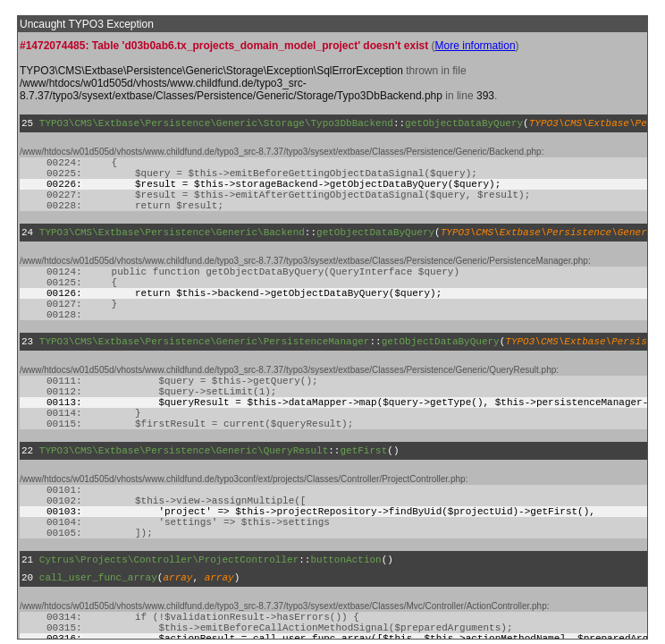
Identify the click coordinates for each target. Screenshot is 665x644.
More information (476, 46)
